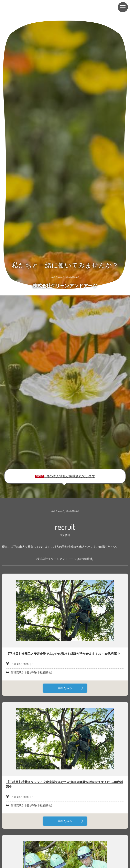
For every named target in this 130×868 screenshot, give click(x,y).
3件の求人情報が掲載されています (70, 476)
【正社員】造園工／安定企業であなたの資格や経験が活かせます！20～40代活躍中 (63, 654)
